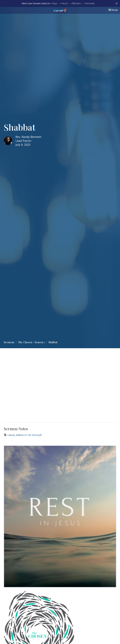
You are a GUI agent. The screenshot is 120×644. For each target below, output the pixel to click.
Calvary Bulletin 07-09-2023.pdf (23, 435)
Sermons (9, 342)
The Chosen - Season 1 (31, 342)
